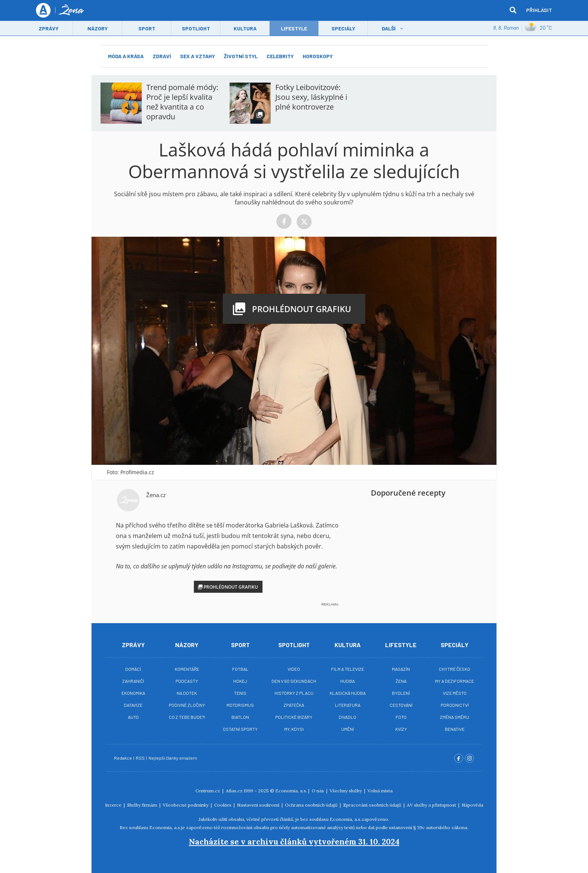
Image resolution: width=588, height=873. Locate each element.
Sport (147, 29)
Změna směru (454, 717)
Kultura (245, 29)
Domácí (133, 669)
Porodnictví (455, 705)
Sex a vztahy (197, 56)
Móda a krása (126, 56)
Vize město (455, 693)
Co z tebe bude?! (187, 717)
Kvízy (401, 729)
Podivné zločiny (187, 705)
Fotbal (240, 669)
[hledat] (513, 11)
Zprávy (49, 29)
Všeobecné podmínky (186, 805)
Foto (401, 717)
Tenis (240, 693)
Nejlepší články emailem (173, 758)
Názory (97, 29)
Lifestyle (401, 645)
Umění (348, 729)
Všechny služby (346, 791)
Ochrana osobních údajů (312, 805)
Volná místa (380, 791)
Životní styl (241, 56)
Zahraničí (133, 681)
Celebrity (280, 56)
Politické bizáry (294, 717)
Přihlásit (539, 10)
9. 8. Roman (506, 28)
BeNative (455, 729)
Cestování (401, 705)
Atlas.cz (234, 791)
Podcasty (187, 681)
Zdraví (162, 56)
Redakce (123, 758)
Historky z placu (294, 693)
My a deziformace (454, 681)
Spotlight (196, 29)
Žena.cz (156, 495)
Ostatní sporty (240, 729)
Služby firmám (143, 805)
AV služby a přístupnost (432, 805)
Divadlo (347, 717)
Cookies (223, 805)
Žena (401, 681)
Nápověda (472, 805)
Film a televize (348, 669)
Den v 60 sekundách (294, 681)
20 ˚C (538, 28)
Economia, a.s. (291, 791)
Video (294, 669)
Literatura (348, 705)
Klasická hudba (348, 693)
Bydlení (401, 693)
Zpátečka (294, 705)
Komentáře (187, 669)
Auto (133, 717)
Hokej (240, 681)
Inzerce (114, 805)
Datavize (133, 705)
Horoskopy (318, 56)
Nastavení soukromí (259, 805)
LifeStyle (294, 29)
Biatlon (240, 717)
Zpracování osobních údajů (373, 805)
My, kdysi (294, 729)
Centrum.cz (208, 791)
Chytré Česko (454, 669)
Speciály (343, 29)
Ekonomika (133, 693)
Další (389, 29)
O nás (318, 791)
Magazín (401, 669)
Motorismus (240, 705)
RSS (141, 758)
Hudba (347, 681)
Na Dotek (187, 693)
